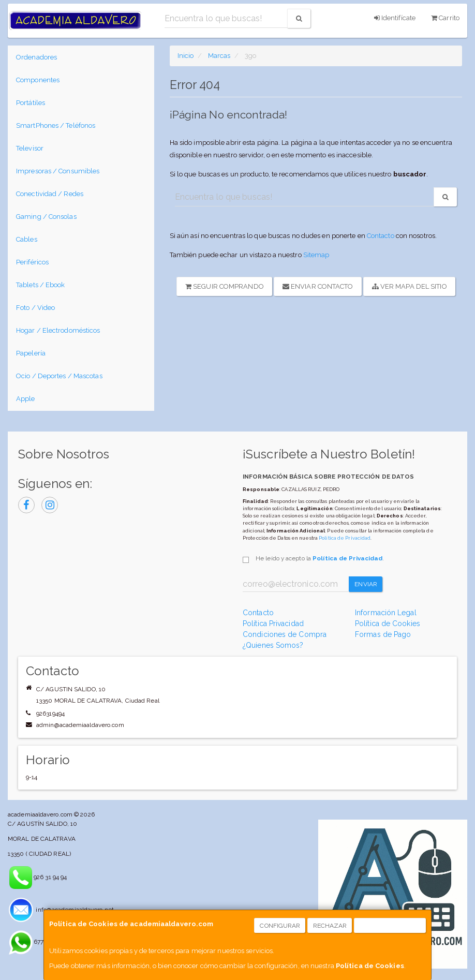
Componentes (38, 80)
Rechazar (330, 926)
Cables (27, 239)
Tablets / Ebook (41, 285)
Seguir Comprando (225, 286)
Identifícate (395, 18)
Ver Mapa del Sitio (410, 286)
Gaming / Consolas (46, 217)
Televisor (30, 148)
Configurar (280, 926)
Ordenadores (36, 57)
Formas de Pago (383, 634)
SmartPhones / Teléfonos (56, 125)
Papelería (31, 353)
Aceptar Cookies (390, 926)
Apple (26, 399)
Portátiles (31, 103)
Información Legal (386, 613)
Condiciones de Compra (285, 634)
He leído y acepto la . (320, 558)
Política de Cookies (370, 966)
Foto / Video (35, 308)
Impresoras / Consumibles (58, 171)
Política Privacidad (273, 623)
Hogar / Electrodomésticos (58, 330)
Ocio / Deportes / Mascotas (59, 376)
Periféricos (32, 262)
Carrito (445, 18)
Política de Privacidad (345, 538)
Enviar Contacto (318, 286)
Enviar (366, 584)
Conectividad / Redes (50, 194)
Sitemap (316, 255)
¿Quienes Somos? (273, 645)
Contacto (381, 236)
